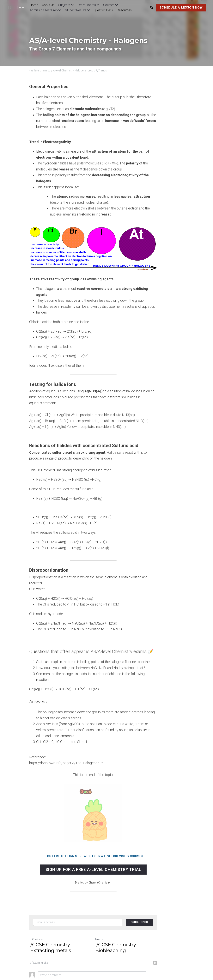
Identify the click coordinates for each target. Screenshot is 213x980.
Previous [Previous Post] (36, 913)
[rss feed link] (182, 936)
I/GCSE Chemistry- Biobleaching (145, 918)
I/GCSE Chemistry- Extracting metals (63, 921)
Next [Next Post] (113, 913)
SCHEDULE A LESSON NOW (181, 7)
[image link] (17, 7)
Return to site (39, 936)
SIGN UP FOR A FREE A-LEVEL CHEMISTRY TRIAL (106, 843)
